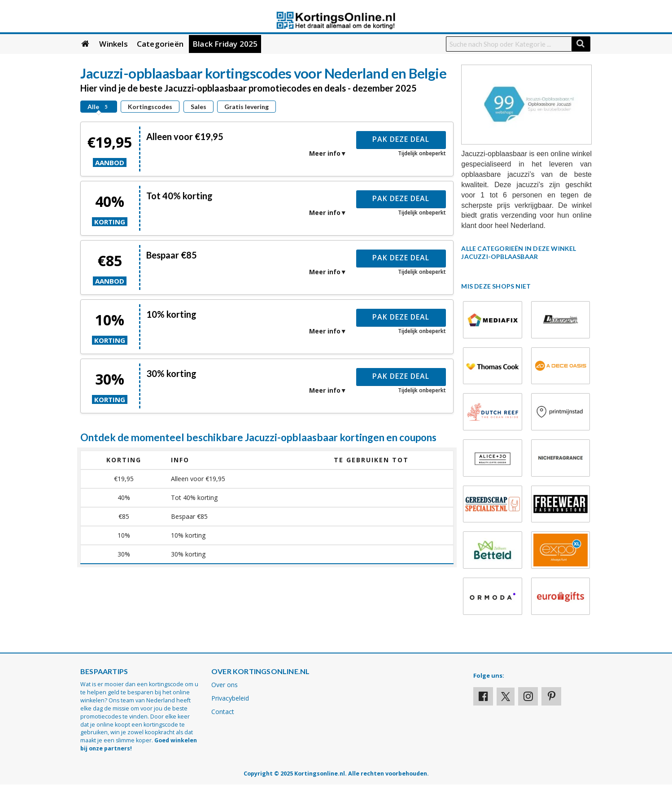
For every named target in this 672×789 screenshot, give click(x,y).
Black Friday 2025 (225, 44)
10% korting (171, 314)
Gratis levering (247, 107)
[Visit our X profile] (506, 697)
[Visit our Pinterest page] (551, 696)
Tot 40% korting (179, 196)
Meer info (325, 153)
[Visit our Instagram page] (528, 696)
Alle (99, 107)
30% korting (171, 373)
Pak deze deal (401, 139)
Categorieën (160, 44)
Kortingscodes (150, 107)
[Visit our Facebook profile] (483, 696)
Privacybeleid (230, 698)
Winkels (113, 44)
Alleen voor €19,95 (185, 136)
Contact (223, 712)
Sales (199, 107)
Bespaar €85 (172, 255)
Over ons (225, 685)
